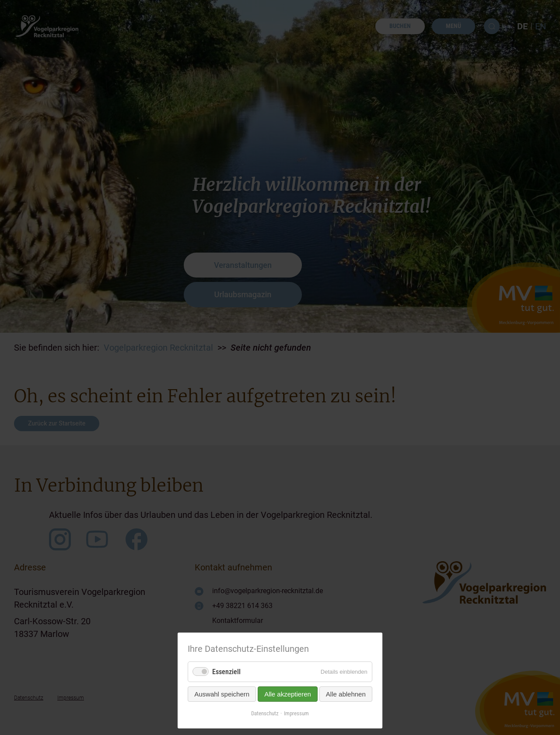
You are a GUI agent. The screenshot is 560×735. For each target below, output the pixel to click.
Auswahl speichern (222, 694)
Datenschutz (265, 713)
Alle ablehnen (346, 694)
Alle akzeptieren (288, 694)
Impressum (296, 713)
